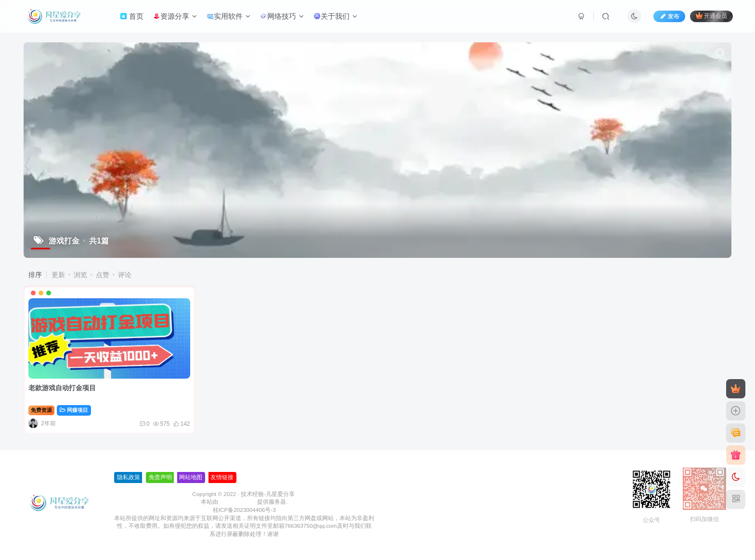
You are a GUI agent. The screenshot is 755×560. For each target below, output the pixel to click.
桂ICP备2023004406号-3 (244, 510)
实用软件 (228, 16)
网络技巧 (282, 16)
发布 (669, 16)
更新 (58, 275)
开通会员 (711, 16)
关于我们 (335, 16)
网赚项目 (74, 410)
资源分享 (175, 16)
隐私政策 (129, 477)
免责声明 (160, 477)
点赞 (103, 275)
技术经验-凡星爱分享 (268, 494)
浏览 (80, 275)
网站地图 (191, 477)
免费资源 (41, 410)
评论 (125, 275)
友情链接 (222, 477)
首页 (132, 16)
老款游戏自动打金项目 (62, 388)
